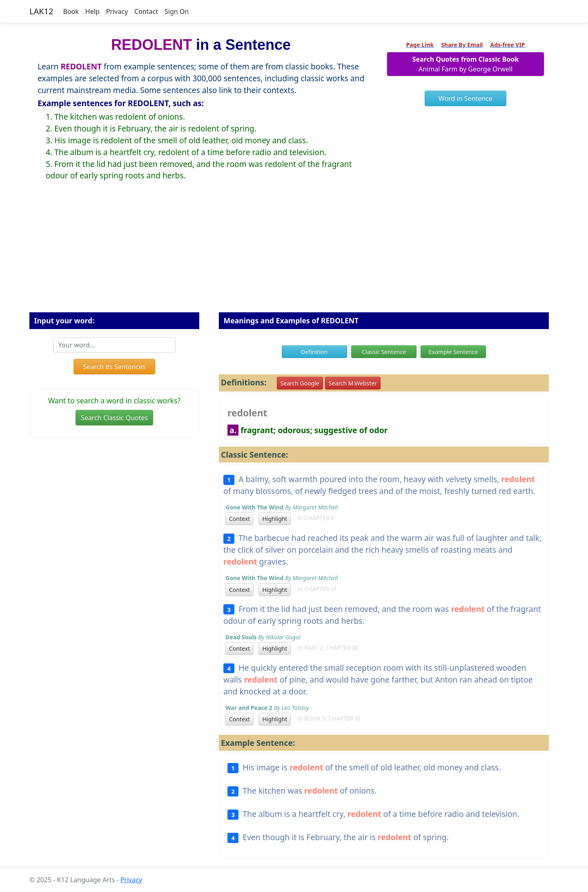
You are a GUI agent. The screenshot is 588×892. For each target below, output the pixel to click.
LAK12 (41, 11)
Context (239, 519)
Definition (315, 352)
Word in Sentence (465, 98)
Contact (146, 11)
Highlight (275, 519)
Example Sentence (453, 352)
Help (92, 11)
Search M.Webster (353, 383)
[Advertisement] (294, 253)
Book (71, 11)
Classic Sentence (384, 352)
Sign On (177, 11)
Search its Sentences (114, 367)
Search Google (300, 383)
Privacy (117, 11)
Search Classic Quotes (114, 418)
